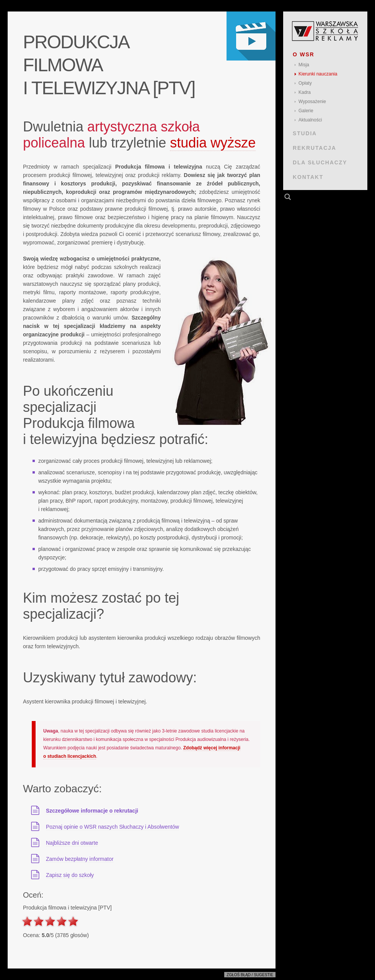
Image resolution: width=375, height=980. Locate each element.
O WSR (304, 54)
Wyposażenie (312, 102)
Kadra (305, 92)
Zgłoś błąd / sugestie (250, 975)
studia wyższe (213, 143)
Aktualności (310, 120)
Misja (304, 65)
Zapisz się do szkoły (70, 875)
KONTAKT (308, 177)
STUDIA (305, 133)
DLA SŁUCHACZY (320, 162)
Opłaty (305, 83)
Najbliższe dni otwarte (72, 843)
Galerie (306, 111)
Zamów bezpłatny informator (80, 859)
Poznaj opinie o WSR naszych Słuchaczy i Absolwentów (112, 827)
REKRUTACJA (315, 148)
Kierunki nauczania (318, 74)
